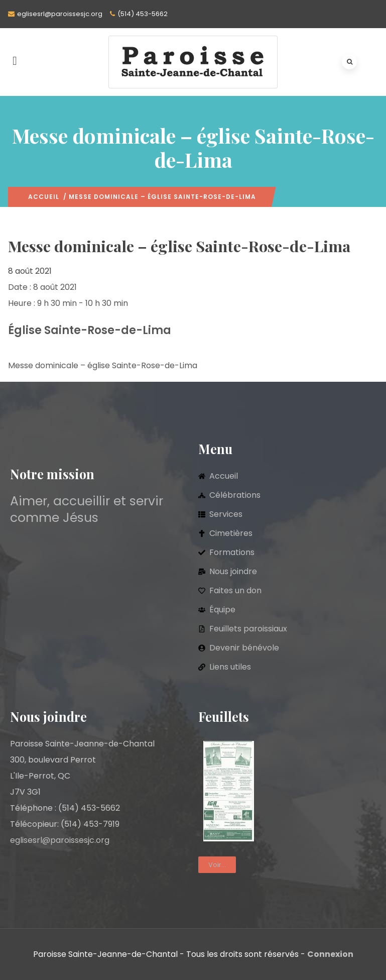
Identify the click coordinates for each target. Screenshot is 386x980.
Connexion (330, 954)
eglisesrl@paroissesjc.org (60, 14)
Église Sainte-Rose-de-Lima (90, 330)
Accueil (44, 197)
